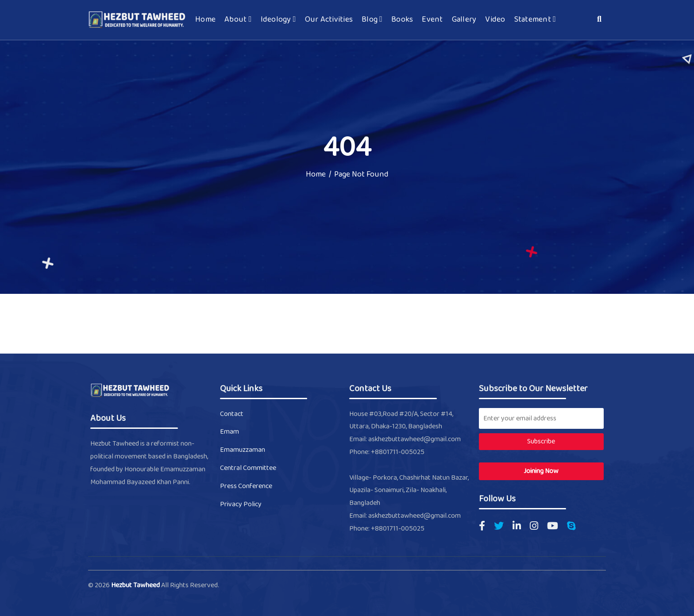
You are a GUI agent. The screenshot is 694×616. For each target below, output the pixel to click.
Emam (229, 432)
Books (402, 20)
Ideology (278, 20)
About (238, 20)
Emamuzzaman (243, 450)
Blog (372, 20)
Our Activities (329, 20)
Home (205, 20)
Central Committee (248, 468)
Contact (232, 414)
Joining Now (541, 471)
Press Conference (246, 486)
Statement (535, 20)
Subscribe (541, 441)
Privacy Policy (241, 504)
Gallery (464, 20)
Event (432, 20)
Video (495, 20)
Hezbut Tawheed (136, 585)
